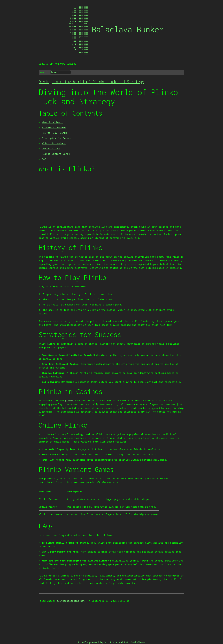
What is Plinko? (52, 122)
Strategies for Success (57, 138)
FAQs (45, 159)
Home (42, 72)
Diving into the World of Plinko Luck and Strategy (91, 82)
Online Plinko (51, 148)
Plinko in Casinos (54, 143)
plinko (69, 400)
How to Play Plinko (55, 133)
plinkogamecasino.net (71, 601)
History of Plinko (54, 127)
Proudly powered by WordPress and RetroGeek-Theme (111, 642)
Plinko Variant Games (56, 154)
